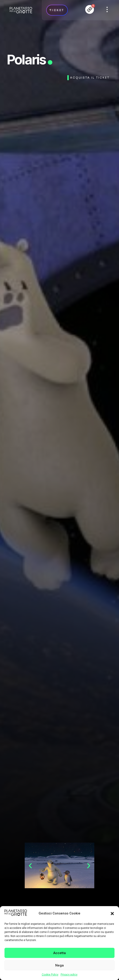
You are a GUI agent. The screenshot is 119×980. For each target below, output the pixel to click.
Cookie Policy (50, 975)
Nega (59, 965)
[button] (112, 914)
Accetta (59, 953)
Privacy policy (69, 975)
